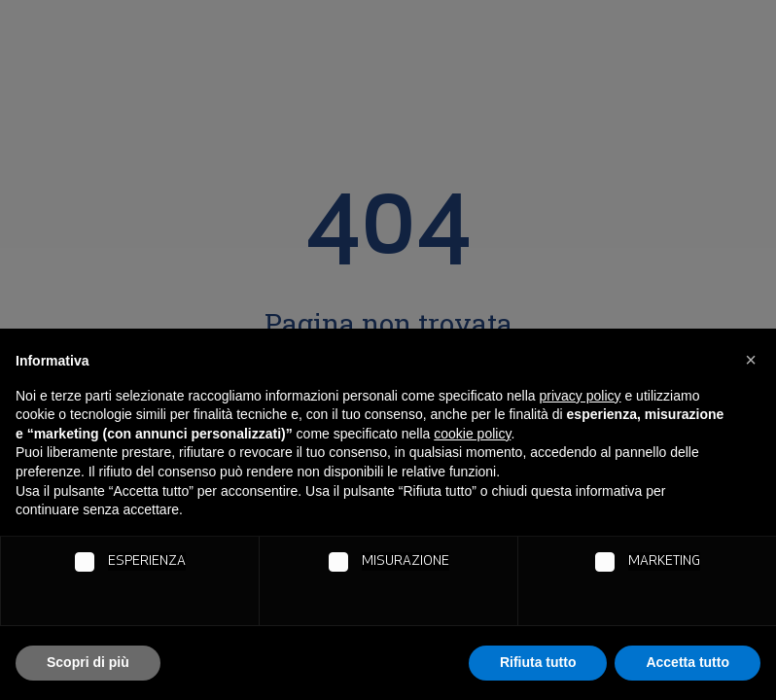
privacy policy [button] (581, 396)
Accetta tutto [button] (688, 662)
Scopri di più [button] (88, 662)
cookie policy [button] (472, 434)
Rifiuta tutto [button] (538, 662)
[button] (751, 360)
